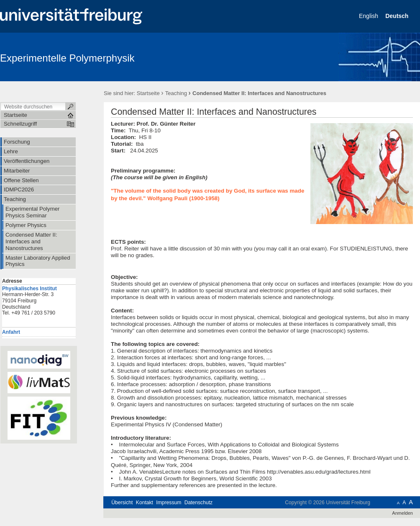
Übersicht (122, 503)
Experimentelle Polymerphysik (67, 58)
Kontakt (145, 503)
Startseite (148, 93)
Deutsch (398, 16)
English (369, 16)
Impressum (169, 503)
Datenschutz (198, 503)
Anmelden (402, 513)
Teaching (176, 93)
